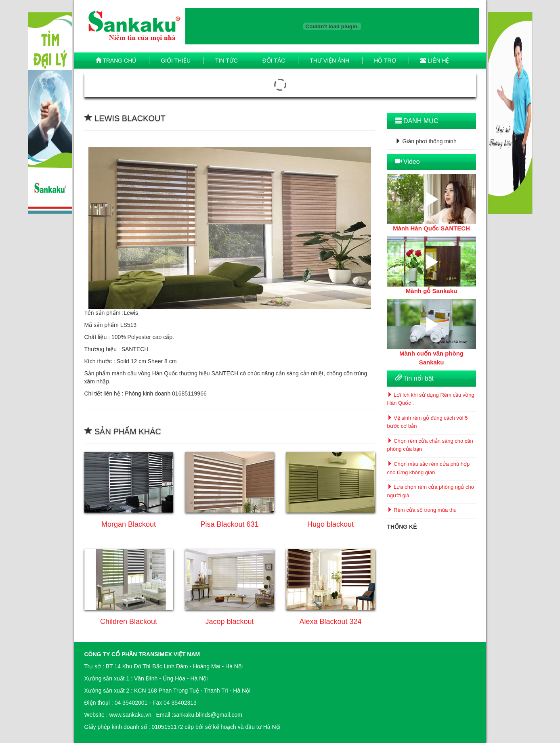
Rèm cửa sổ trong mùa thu (422, 510)
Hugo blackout (330, 524)
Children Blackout (129, 622)
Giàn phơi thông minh (426, 141)
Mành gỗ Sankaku (431, 291)
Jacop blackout (229, 622)
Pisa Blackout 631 (229, 524)
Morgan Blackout (129, 524)
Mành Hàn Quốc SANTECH (431, 228)
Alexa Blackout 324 (330, 622)
